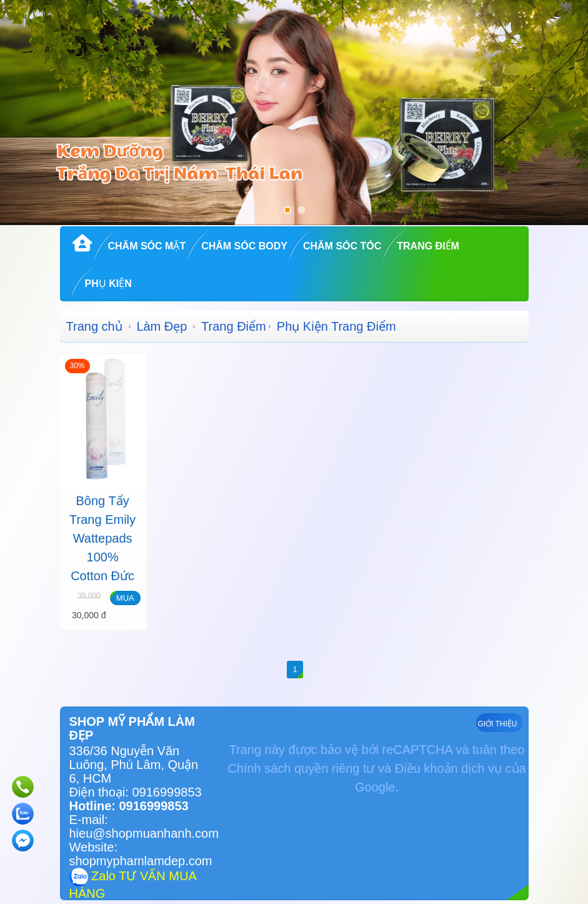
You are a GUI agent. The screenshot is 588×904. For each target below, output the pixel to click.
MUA (125, 598)
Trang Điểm (428, 246)
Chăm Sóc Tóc (342, 246)
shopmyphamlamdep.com (141, 861)
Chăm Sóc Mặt (147, 246)
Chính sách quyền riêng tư (301, 768)
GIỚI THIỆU (497, 724)
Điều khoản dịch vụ (448, 768)
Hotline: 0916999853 (129, 806)
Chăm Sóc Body (244, 246)
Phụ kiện (108, 284)
